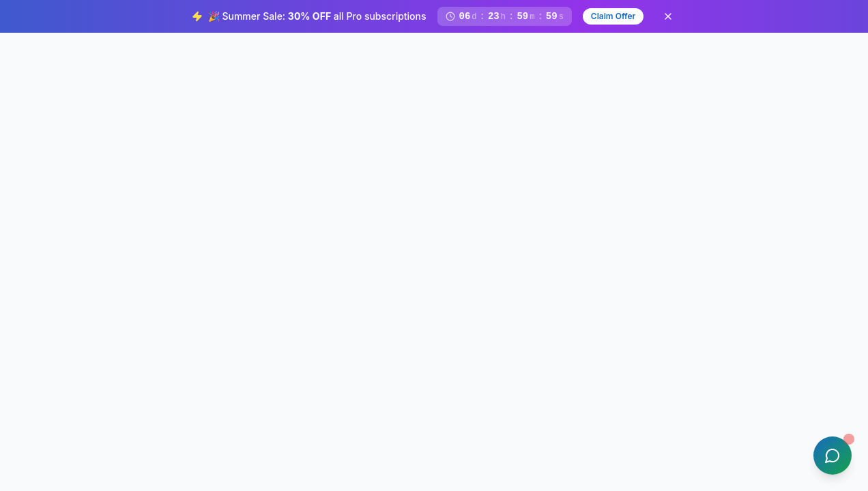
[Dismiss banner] (668, 16)
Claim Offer (613, 16)
